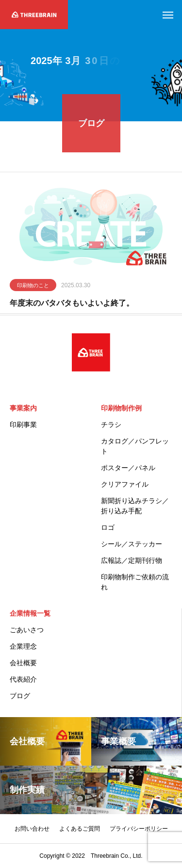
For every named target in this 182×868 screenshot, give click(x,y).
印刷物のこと (33, 287)
